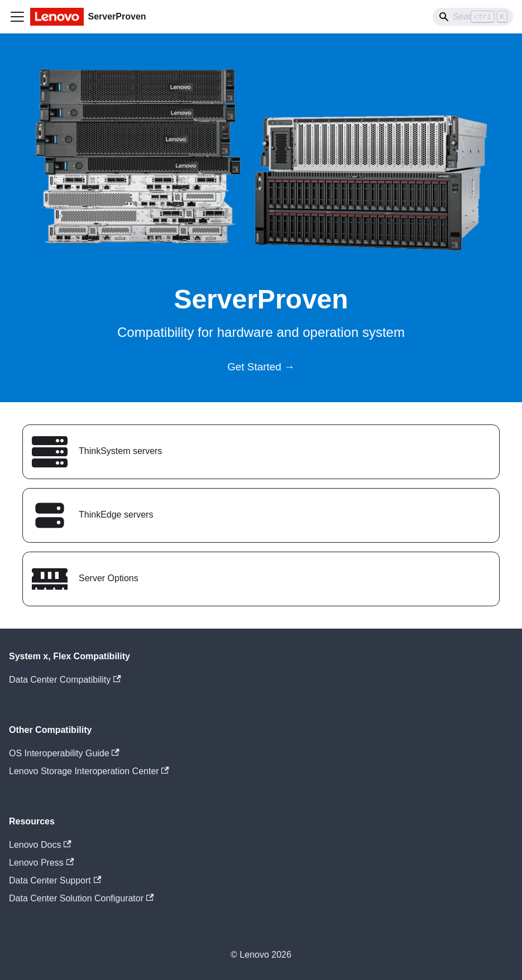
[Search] (473, 17)
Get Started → (261, 367)
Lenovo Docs (40, 845)
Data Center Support (55, 880)
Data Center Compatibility (65, 680)
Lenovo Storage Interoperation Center (89, 771)
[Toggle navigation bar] (17, 17)
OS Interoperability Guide (64, 753)
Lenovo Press (41, 863)
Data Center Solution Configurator (81, 898)
